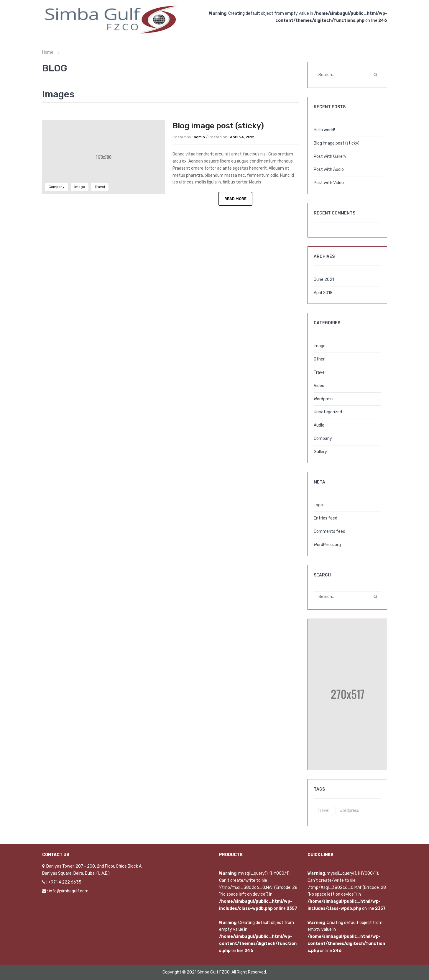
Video (319, 386)
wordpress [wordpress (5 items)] (349, 811)
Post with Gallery (330, 156)
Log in (319, 505)
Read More (235, 199)
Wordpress (324, 399)
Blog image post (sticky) (218, 126)
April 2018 (323, 293)
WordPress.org (327, 545)
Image (80, 187)
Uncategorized (328, 412)
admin (199, 137)
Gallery (320, 452)
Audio (319, 425)
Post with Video (329, 183)
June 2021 (324, 280)
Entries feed (326, 518)
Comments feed (329, 531)
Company (57, 187)
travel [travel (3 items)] (323, 811)
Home (48, 52)
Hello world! (324, 130)
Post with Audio (329, 169)
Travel (100, 187)
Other (319, 359)
